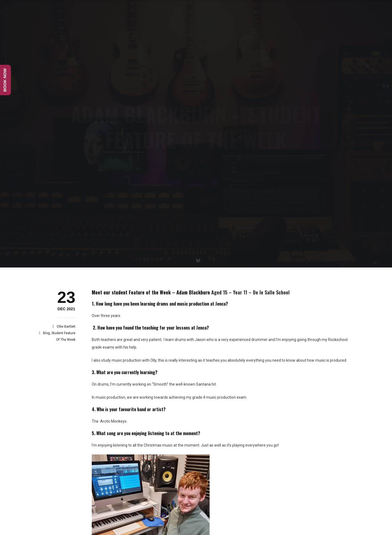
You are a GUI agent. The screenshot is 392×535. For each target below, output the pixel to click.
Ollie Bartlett (66, 327)
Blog (46, 333)
